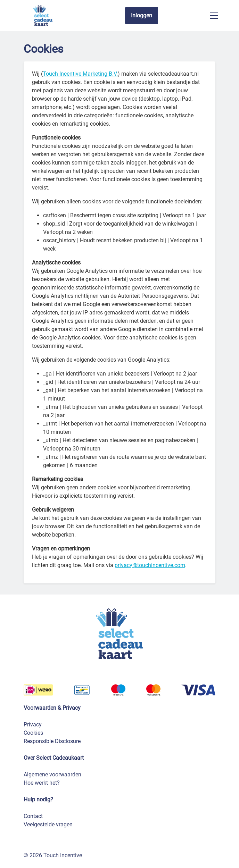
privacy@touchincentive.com (150, 565)
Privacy (33, 724)
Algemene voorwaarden (52, 774)
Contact (33, 816)
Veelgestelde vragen (48, 824)
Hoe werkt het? (42, 783)
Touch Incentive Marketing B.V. (80, 74)
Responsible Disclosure (52, 741)
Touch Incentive (63, 855)
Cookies (33, 733)
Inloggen (142, 15)
